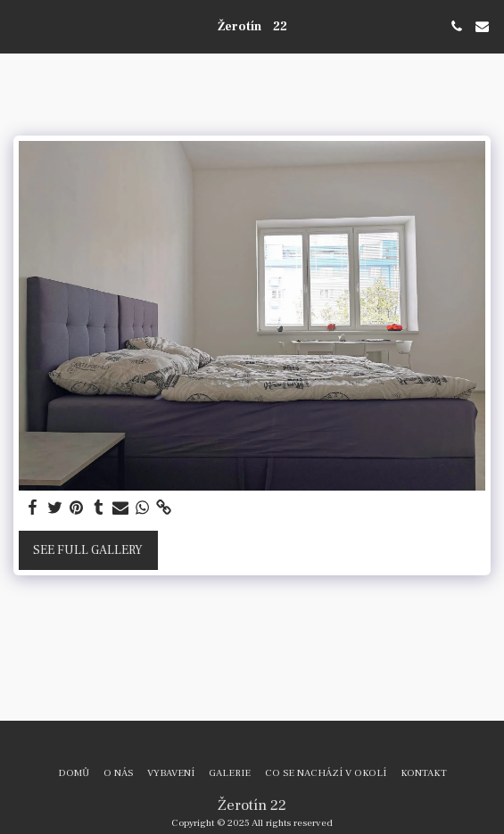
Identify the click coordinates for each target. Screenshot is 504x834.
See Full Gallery (88, 550)
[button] (20, 26)
